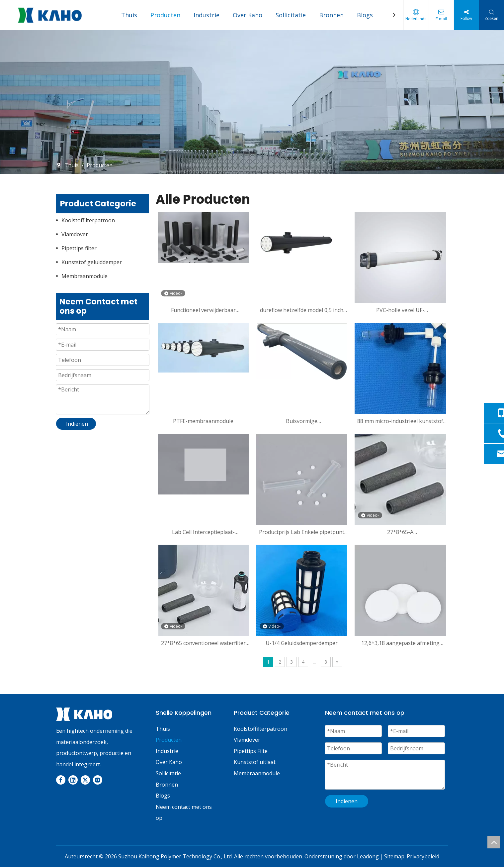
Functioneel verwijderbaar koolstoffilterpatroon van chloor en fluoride (203, 310)
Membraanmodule (84, 276)
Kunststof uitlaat (255, 762)
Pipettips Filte (251, 751)
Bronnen (331, 15)
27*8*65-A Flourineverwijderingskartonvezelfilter (400, 532)
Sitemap (394, 856)
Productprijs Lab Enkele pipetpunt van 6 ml (302, 532)
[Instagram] (98, 780)
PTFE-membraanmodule (203, 421)
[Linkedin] (73, 780)
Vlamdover (75, 234)
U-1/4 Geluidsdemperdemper (302, 643)
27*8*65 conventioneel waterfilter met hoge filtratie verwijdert (203, 643)
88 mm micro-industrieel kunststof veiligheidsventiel (400, 421)
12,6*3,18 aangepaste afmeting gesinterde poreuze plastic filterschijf (400, 643)
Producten (165, 15)
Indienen (347, 801)
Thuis (129, 15)
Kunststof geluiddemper (92, 262)
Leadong (368, 856)
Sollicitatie (291, 15)
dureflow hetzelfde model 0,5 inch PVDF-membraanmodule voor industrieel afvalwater (302, 310)
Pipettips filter (79, 248)
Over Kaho (248, 15)
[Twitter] (85, 780)
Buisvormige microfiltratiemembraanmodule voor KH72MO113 (302, 421)
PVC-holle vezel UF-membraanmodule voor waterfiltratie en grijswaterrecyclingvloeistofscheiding (400, 310)
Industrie (207, 15)
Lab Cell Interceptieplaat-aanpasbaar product (203, 532)
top (494, 842)
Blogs (365, 15)
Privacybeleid (423, 856)
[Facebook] (61, 780)
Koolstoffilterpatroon (88, 220)
